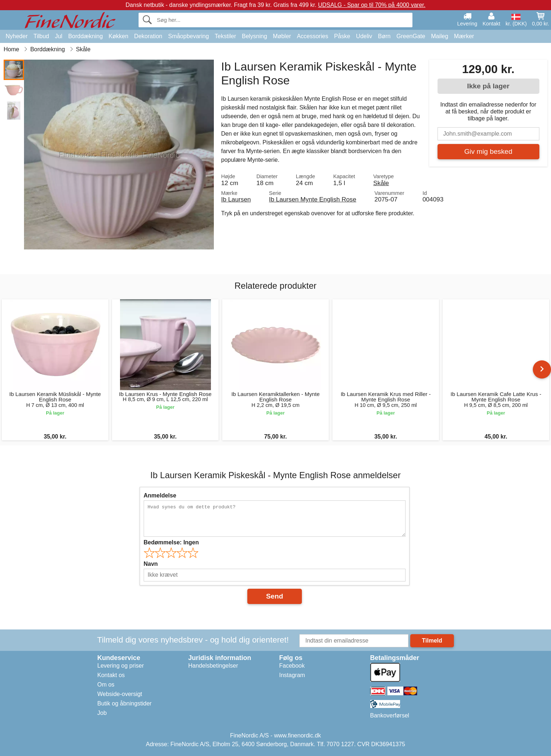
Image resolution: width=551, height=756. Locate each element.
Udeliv (364, 36)
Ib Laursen (236, 199)
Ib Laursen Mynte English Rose (313, 199)
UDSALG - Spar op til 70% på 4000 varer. (372, 5)
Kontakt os (111, 675)
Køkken (119, 36)
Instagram (292, 675)
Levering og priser (121, 666)
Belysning (254, 36)
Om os (106, 685)
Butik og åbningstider (125, 703)
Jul (59, 36)
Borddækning (85, 36)
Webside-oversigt (120, 694)
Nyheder (17, 36)
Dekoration (148, 36)
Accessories (312, 36)
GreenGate (411, 36)
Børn (384, 36)
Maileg (440, 36)
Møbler (282, 36)
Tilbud (41, 36)
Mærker (464, 36)
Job (102, 713)
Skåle (381, 183)
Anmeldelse (160, 495)
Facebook (292, 666)
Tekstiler (225, 36)
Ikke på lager (488, 86)
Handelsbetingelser (213, 666)
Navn (151, 564)
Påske (342, 36)
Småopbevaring (188, 36)
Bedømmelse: (171, 542)
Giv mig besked (488, 151)
